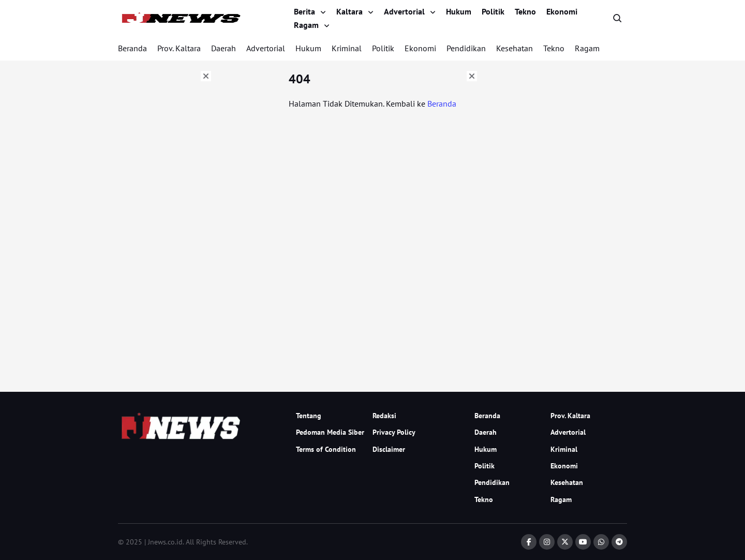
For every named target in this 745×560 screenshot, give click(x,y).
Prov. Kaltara (179, 48)
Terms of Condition (326, 449)
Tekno (525, 11)
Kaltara (349, 11)
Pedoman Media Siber (330, 432)
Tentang (309, 416)
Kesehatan (515, 48)
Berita (304, 11)
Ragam (306, 25)
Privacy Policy (394, 432)
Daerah (224, 48)
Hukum (459, 11)
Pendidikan (466, 48)
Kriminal (347, 48)
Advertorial (404, 11)
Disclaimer (389, 449)
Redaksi (384, 416)
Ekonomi (562, 11)
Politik (493, 11)
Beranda (132, 48)
